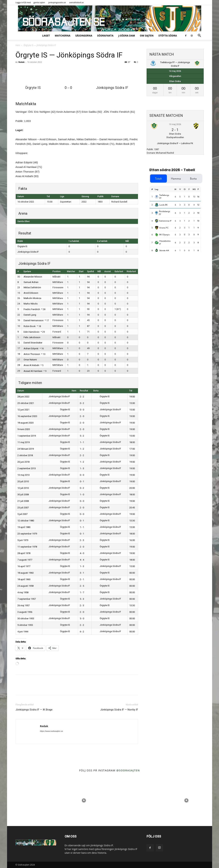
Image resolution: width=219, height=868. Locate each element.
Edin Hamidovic (32, 332)
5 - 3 (82, 599)
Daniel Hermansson (34, 320)
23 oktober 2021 (26, 403)
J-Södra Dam (127, 36)
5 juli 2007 (22, 514)
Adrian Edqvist (31, 348)
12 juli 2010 (23, 488)
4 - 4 (82, 560)
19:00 (132, 397)
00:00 (132, 573)
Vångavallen (175, 76)
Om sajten (147, 36)
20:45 (132, 508)
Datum (21, 391)
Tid (131, 391)
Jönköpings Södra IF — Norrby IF (119, 710)
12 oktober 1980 (26, 521)
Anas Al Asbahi (31, 365)
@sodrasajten (128, 770)
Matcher (71, 271)
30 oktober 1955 (26, 619)
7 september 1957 (27, 599)
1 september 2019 (27, 436)
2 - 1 (82, 579)
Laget (46, 36)
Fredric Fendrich (32, 309)
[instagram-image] (33, 800)
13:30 (132, 521)
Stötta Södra (168, 36)
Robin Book (30, 326)
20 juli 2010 (23, 481)
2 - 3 (82, 540)
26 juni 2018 (23, 462)
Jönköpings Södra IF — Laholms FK (175, 143)
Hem (18, 45)
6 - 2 (82, 632)
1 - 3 (82, 468)
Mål (99, 271)
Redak (21, 62)
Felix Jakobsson (32, 337)
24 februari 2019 (26, 449)
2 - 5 (82, 586)
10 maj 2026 (175, 124)
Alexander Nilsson (33, 277)
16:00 (132, 540)
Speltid (90, 271)
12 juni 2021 (23, 410)
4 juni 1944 (23, 632)
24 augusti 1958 (25, 586)
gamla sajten (39, 2)
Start (81, 271)
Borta (96, 391)
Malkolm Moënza (32, 298)
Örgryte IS (22, 246)
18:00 (132, 442)
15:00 (132, 403)
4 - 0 (82, 553)
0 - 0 (82, 410)
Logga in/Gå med (23, 2)
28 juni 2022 (23, 397)
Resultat (84, 391)
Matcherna (63, 36)
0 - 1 (82, 481)
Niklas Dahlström (32, 287)
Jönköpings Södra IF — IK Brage (34, 710)
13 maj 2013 (24, 475)
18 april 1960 (24, 579)
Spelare (27, 271)
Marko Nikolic (31, 304)
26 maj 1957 (24, 605)
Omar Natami (30, 360)
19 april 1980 (24, 527)
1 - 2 (82, 449)
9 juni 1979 (23, 540)
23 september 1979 (27, 534)
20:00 (132, 488)
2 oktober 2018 (25, 455)
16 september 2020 (27, 416)
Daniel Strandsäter (33, 343)
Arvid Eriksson (31, 293)
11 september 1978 (27, 547)
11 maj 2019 (24, 442)
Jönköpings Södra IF (28, 252)
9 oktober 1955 (25, 625)
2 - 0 (82, 416)
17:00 (132, 449)
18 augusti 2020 (25, 423)
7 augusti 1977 (25, 560)
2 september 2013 (27, 468)
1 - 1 (82, 442)
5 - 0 (82, 619)
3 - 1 (82, 573)
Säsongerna (84, 36)
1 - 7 (82, 592)
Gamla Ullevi (24, 221)
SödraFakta (105, 36)
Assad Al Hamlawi (33, 371)
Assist (108, 271)
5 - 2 (82, 436)
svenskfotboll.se (76, 2)
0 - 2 (82, 403)
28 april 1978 (24, 553)
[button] (199, 36)
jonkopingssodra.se (57, 2)
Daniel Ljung (30, 315)
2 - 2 (82, 397)
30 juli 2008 (23, 495)
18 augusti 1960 (25, 573)
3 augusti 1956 (25, 612)
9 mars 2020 (24, 429)
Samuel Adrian (31, 282)
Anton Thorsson (32, 354)
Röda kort (131, 271)
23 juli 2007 (23, 508)
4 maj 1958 (23, 592)
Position (57, 271)
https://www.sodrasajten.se (52, 731)
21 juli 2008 (23, 501)
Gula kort (119, 271)
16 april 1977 (24, 566)
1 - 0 (82, 495)
